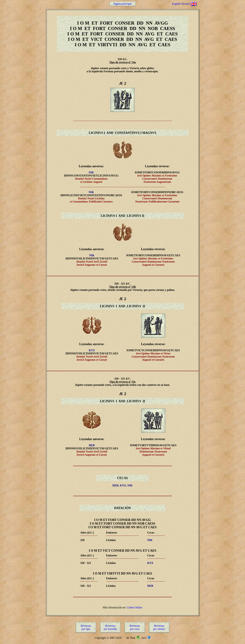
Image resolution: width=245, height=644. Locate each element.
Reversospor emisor (159, 627)
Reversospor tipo (86, 627)
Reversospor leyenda (110, 627)
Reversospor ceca (135, 627)
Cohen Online (134, 607)
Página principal (122, 4)
